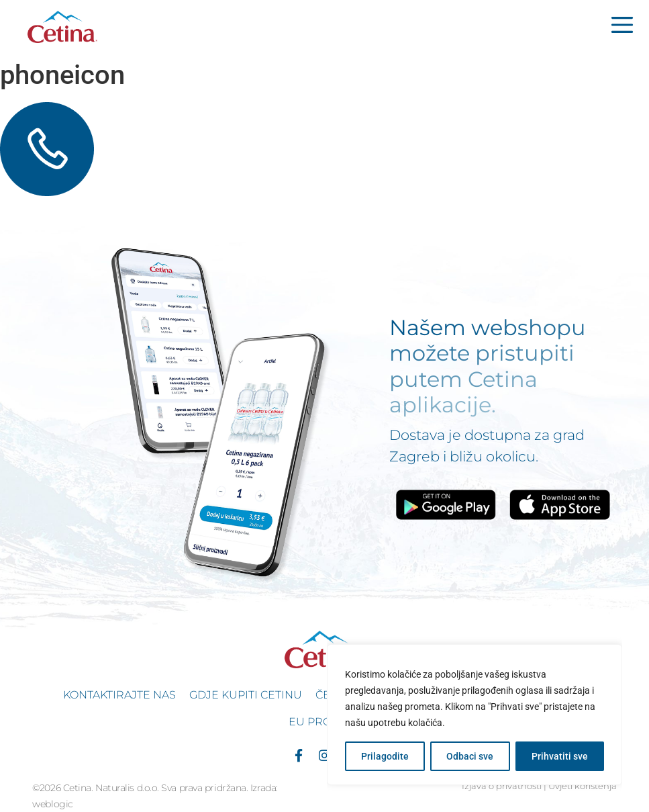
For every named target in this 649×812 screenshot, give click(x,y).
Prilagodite (385, 756)
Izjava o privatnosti (502, 786)
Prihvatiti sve (560, 756)
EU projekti (324, 722)
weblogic (52, 804)
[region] (475, 715)
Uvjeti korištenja (583, 786)
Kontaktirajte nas (119, 695)
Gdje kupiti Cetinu (246, 695)
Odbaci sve (470, 756)
